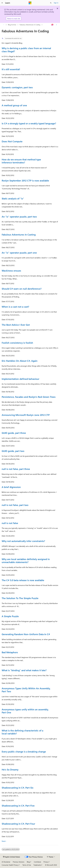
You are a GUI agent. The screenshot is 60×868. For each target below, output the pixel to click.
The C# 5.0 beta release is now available (23, 580)
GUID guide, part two (13, 451)
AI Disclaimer (6, 862)
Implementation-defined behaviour (20, 379)
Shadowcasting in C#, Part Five (18, 806)
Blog (28, 862)
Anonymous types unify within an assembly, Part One (25, 711)
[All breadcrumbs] (4, 25)
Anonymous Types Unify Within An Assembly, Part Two (26, 690)
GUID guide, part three (14, 433)
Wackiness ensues (11, 271)
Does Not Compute (12, 141)
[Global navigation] (2, 3)
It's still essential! (11, 69)
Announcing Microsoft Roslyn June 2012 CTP (26, 415)
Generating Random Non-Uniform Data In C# (26, 634)
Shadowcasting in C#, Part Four (18, 824)
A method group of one (14, 105)
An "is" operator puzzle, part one (19, 253)
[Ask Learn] (52, 25)
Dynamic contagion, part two (17, 87)
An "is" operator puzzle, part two (19, 217)
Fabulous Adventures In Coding (30, 25)
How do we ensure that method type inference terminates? (21, 161)
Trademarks (37, 865)
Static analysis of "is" (13, 198)
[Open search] (51, 3)
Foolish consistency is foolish (17, 343)
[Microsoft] (30, 3)
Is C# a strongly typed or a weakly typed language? (29, 123)
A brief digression (11, 487)
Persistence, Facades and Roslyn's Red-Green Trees (29, 397)
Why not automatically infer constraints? (23, 541)
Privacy (46, 862)
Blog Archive (12, 25)
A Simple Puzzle (10, 616)
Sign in (56, 3)
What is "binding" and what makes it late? (24, 670)
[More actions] (56, 25)
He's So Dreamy (10, 769)
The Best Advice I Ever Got (16, 325)
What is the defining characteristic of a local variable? (22, 732)
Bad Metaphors (10, 652)
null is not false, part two (15, 505)
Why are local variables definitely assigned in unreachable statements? (26, 561)
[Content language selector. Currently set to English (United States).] (11, 857)
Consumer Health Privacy (10, 865)
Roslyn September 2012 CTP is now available (25, 180)
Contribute (37, 862)
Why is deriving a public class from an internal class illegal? (26, 50)
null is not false (10, 523)
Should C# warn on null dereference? (22, 289)
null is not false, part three (16, 469)
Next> (4, 841)
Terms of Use (27, 865)
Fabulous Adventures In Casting (19, 234)
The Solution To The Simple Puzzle (20, 598)
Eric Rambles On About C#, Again (20, 361)
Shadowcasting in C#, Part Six (18, 788)
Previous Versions (19, 862)
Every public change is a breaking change (24, 752)
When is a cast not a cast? (15, 307)
